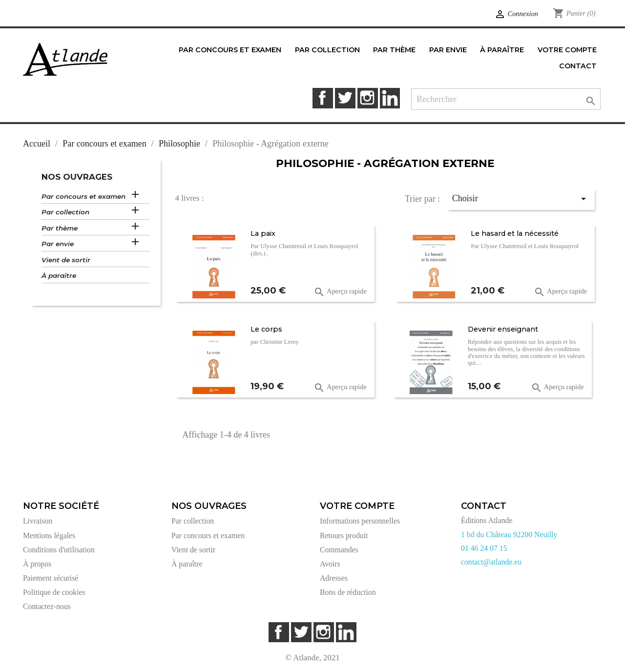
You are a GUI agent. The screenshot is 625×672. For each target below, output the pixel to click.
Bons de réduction (348, 592)
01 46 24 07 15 (484, 548)
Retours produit (344, 535)
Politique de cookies (54, 592)
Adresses (334, 578)
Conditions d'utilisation (59, 550)
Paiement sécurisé (51, 578)
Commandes (339, 550)
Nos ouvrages (77, 177)
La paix (263, 233)
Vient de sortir (66, 260)
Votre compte (357, 506)
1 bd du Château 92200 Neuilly (509, 535)
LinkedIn (390, 98)
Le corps (266, 329)
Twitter (345, 98)
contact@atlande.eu (491, 562)
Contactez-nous (47, 606)
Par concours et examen (83, 196)
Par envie (58, 244)
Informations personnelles (360, 521)
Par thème (60, 228)
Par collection (65, 212)
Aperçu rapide (340, 292)
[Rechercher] (506, 99)
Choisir (521, 199)
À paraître (59, 275)
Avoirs (330, 564)
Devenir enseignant (503, 329)
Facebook (323, 98)
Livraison (38, 521)
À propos (37, 564)
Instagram (367, 98)
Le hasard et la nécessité (515, 233)
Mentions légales (49, 535)
